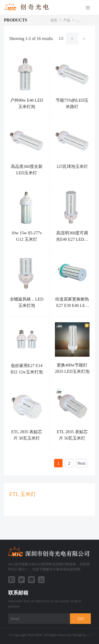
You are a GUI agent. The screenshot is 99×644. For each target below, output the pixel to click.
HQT (91, 635)
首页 (54, 20)
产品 (67, 20)
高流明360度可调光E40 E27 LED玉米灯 (72, 239)
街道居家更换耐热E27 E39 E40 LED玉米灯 (72, 305)
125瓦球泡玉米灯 (72, 166)
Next (81, 463)
